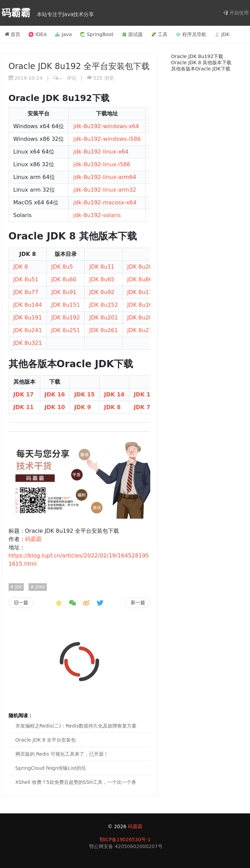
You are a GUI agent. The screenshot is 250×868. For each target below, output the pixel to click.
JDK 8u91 (64, 292)
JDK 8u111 (142, 292)
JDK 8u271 (142, 330)
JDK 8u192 (66, 318)
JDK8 (40, 587)
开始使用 (236, 13)
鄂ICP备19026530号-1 (125, 839)
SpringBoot (97, 34)
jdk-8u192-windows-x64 (106, 126)
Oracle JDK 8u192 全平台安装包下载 (79, 66)
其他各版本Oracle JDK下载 (201, 69)
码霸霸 (18, 13)
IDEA (37, 34)
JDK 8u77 (26, 292)
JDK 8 (21, 267)
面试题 (132, 34)
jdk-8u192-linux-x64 (101, 152)
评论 (68, 78)
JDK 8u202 (142, 318)
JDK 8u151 (66, 305)
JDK (222, 34)
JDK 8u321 (28, 343)
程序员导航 (191, 34)
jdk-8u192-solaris (97, 215)
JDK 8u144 (28, 305)
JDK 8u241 (28, 330)
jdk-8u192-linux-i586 (102, 164)
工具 (159, 34)
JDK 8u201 (103, 318)
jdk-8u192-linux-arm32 (105, 190)
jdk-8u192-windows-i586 (107, 139)
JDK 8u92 (102, 292)
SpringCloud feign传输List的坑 (51, 768)
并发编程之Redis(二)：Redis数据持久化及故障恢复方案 (76, 726)
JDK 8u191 (28, 318)
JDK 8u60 (64, 279)
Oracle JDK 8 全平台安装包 (46, 740)
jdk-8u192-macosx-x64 (105, 202)
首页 (13, 34)
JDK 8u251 (66, 330)
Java (63, 34)
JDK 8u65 (102, 279)
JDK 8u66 (140, 279)
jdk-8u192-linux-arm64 (105, 177)
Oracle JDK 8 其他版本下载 (202, 63)
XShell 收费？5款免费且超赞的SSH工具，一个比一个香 (76, 782)
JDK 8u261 (103, 330)
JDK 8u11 (102, 267)
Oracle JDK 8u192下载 (197, 56)
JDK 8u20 (140, 267)
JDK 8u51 (26, 279)
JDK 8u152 (103, 305)
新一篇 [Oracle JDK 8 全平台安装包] (138, 602)
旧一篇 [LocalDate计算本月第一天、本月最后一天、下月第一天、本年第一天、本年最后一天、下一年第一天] (21, 602)
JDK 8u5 (62, 267)
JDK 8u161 (142, 305)
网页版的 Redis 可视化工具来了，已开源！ (62, 754)
